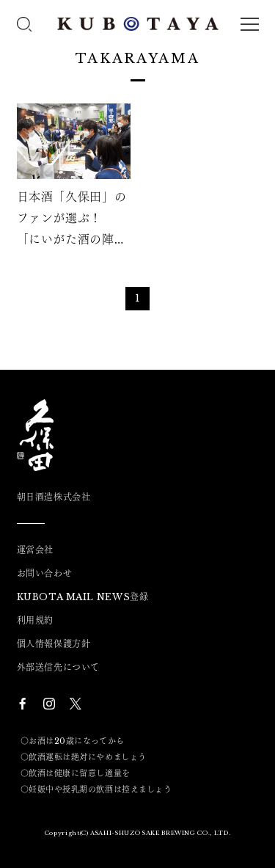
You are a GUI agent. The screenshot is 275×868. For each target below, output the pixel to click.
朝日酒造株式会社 (54, 497)
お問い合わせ (45, 574)
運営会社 (35, 550)
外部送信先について (58, 668)
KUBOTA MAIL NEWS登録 (83, 597)
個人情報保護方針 (54, 644)
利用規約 (35, 621)
